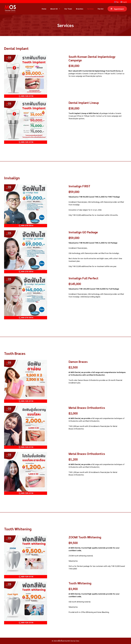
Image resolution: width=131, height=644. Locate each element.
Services (90, 9)
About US (56, 9)
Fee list (101, 9)
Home (44, 9)
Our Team (68, 9)
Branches (80, 9)
